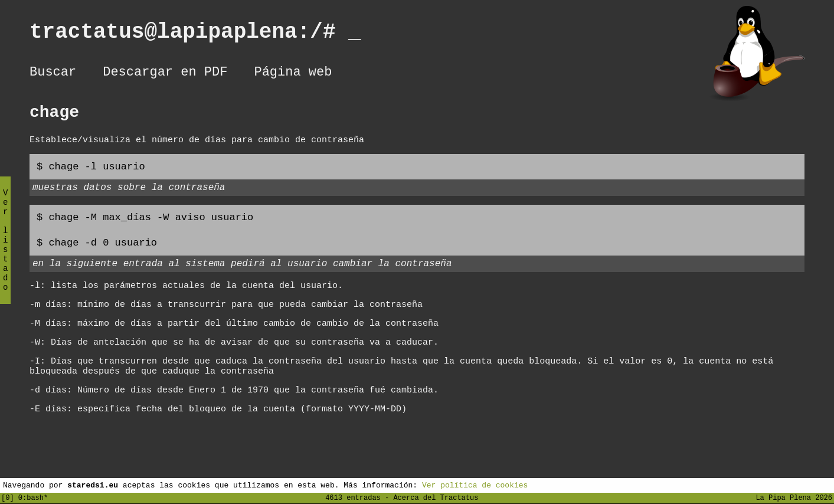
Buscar (53, 74)
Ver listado (5, 250)
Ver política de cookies (475, 485)
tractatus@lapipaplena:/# (195, 35)
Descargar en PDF (165, 74)
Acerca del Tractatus (436, 497)
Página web (293, 74)
